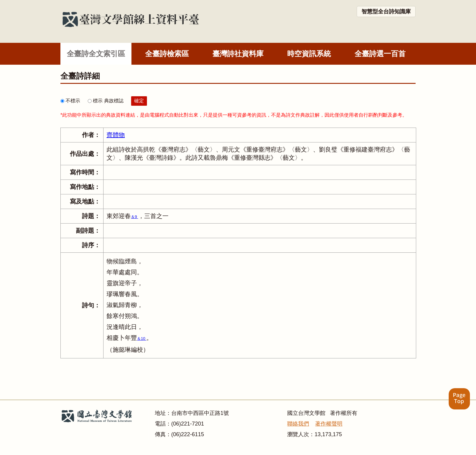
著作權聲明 (329, 424)
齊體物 (116, 135)
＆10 (142, 339)
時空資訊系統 (309, 54)
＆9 (134, 217)
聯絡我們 (298, 424)
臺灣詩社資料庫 (238, 54)
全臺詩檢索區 (167, 54)
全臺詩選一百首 (380, 54)
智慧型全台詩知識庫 (386, 12)
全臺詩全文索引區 (96, 54)
